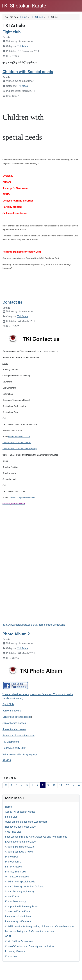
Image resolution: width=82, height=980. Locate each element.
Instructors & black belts (18, 916)
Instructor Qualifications (18, 921)
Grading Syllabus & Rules (19, 852)
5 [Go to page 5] (27, 785)
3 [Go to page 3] (16, 785)
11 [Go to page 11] (61, 785)
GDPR (8, 936)
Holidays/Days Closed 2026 (20, 827)
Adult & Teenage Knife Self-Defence (25, 887)
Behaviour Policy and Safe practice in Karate (29, 931)
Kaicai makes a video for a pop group (20, 754)
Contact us (11, 956)
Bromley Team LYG (16, 872)
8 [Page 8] (43, 785)
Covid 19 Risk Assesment (19, 941)
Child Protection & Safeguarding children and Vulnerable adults (40, 926)
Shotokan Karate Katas (18, 912)
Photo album (12, 857)
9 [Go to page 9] (48, 785)
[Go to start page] (6, 785)
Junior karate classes (14, 729)
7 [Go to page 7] (38, 785)
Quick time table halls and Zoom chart (26, 822)
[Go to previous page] (11, 785)
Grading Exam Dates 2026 (19, 847)
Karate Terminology (16, 902)
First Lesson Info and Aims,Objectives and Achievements (36, 837)
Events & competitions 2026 (20, 842)
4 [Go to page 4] (22, 785)
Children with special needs (20, 882)
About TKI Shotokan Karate (20, 812)
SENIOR (7, 760)
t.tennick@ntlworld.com (19, 436)
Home (8, 807)
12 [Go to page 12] (67, 785)
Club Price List (13, 832)
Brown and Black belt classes (18, 736)
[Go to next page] (73, 785)
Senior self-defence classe (17, 717)
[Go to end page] (79, 785)
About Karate (12, 897)
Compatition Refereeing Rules (21, 907)
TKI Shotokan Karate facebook (17, 443)
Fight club (12, 32)
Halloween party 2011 (14, 748)
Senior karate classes (14, 723)
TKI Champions (11, 742)
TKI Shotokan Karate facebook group (19, 449)
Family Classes (13, 867)
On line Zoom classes (17, 877)
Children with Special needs (28, 72)
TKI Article (23, 46)
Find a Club (11, 817)
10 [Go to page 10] (54, 785)
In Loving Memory (15, 951)
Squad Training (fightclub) (19, 892)
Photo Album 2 (13, 862)
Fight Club (8, 704)
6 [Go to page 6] (32, 785)
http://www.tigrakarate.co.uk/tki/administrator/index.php (34, 625)
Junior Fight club (12, 711)
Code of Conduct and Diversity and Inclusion (29, 946)
